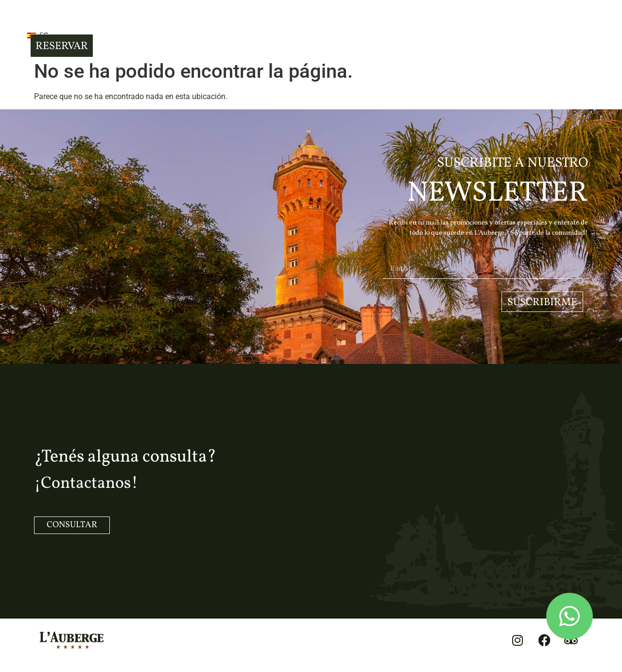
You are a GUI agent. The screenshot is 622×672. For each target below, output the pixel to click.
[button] (53, 29)
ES (94, 30)
